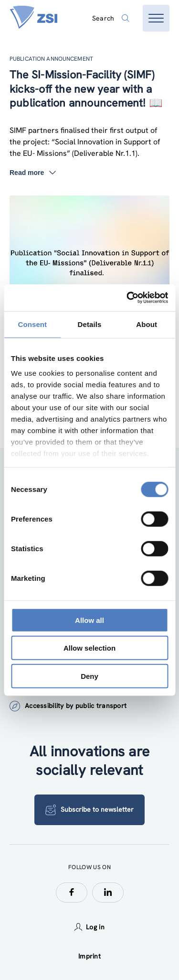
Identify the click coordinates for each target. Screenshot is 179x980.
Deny (89, 676)
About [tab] (147, 324)
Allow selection (89, 648)
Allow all (89, 620)
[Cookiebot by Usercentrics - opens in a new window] (127, 298)
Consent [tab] (32, 324)
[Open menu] (156, 18)
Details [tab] (90, 324)
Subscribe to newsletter (89, 810)
